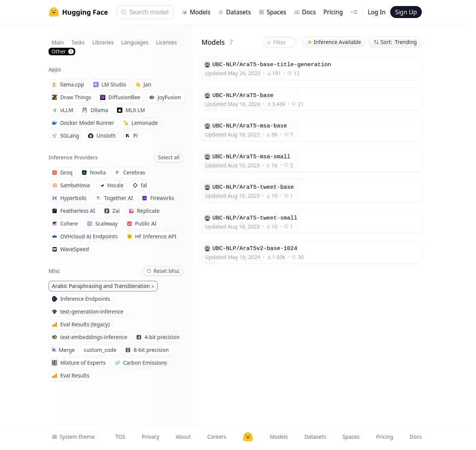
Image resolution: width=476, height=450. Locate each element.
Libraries (103, 42)
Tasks (78, 42)
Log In (376, 12)
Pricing (333, 12)
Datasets (234, 12)
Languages (135, 42)
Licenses (166, 42)
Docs (305, 12)
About (183, 437)
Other (63, 51)
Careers (217, 437)
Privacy (151, 437)
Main (58, 42)
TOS (120, 437)
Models (196, 12)
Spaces (272, 12)
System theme (73, 437)
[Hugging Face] (248, 437)
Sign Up (406, 12)
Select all (169, 157)
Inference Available (334, 42)
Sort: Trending (395, 42)
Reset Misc (163, 271)
